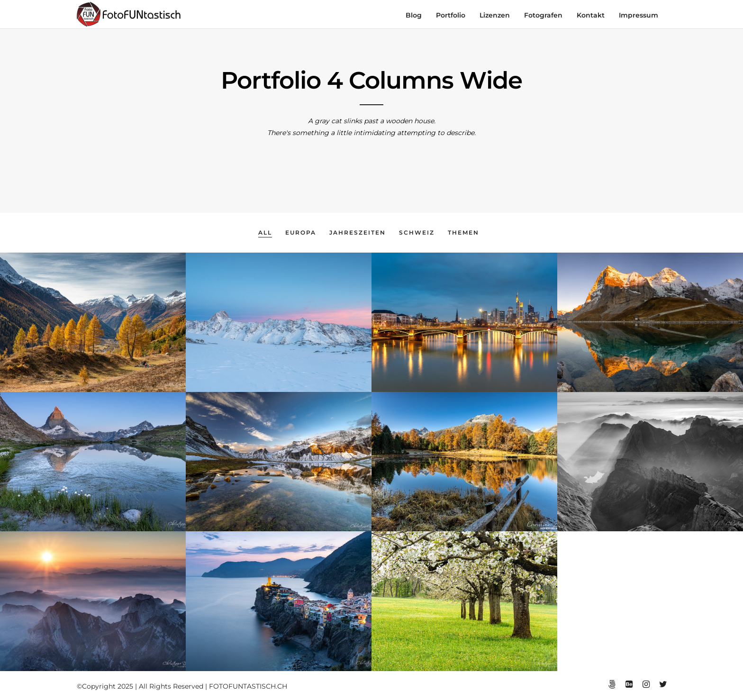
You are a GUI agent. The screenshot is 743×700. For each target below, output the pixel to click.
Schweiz (417, 232)
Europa (301, 232)
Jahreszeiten (358, 232)
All (265, 232)
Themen (463, 232)
